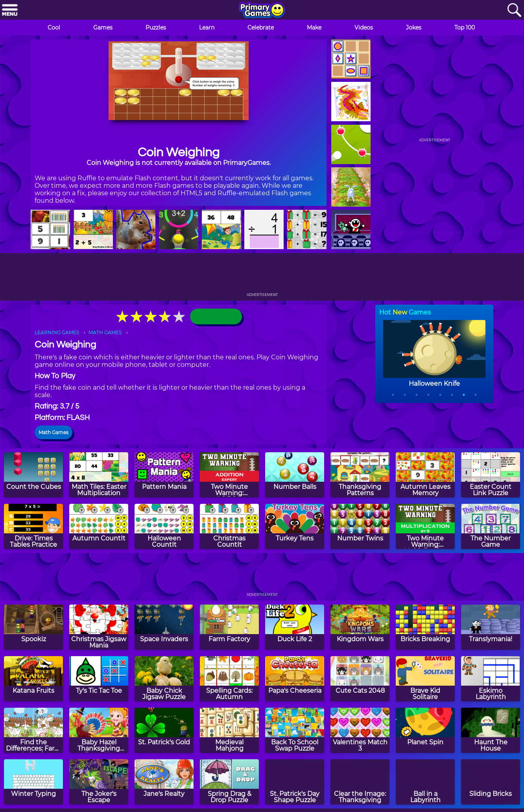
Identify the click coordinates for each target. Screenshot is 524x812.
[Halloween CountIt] (164, 526)
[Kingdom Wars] (360, 627)
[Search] (514, 10)
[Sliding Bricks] (491, 782)
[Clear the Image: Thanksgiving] (360, 782)
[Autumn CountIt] (99, 526)
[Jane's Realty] (164, 782)
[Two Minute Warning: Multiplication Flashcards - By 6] (425, 526)
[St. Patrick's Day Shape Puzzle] (295, 782)
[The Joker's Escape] (99, 782)
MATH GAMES (105, 332)
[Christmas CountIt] (229, 526)
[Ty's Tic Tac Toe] (99, 679)
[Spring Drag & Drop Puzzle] (229, 782)
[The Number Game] (491, 526)
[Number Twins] (360, 526)
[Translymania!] (491, 627)
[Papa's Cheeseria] (295, 679)
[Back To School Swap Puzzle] (295, 730)
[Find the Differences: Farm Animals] (33, 730)
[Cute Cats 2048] (360, 679)
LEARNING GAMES (57, 332)
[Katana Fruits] (33, 679)
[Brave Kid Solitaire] (425, 679)
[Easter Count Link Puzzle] (491, 475)
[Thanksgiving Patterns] (360, 475)
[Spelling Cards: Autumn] (229, 679)
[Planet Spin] (425, 730)
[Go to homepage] (262, 11)
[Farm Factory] (229, 627)
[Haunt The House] (491, 730)
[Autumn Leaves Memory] (425, 475)
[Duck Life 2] (295, 627)
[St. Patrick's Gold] (164, 730)
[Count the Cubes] (33, 475)
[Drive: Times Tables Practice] (33, 526)
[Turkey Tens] (295, 526)
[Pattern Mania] (164, 475)
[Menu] (10, 10)
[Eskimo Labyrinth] (491, 679)
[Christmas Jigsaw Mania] (99, 627)
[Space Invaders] (164, 627)
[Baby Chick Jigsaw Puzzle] (164, 679)
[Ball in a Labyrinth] (425, 782)
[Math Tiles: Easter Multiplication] (99, 475)
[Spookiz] (33, 627)
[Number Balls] (295, 475)
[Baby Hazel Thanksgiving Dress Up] (99, 730)
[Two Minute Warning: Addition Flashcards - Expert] (229, 475)
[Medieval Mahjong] (229, 730)
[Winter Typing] (33, 782)
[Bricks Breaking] (425, 627)
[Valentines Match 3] (360, 730)
